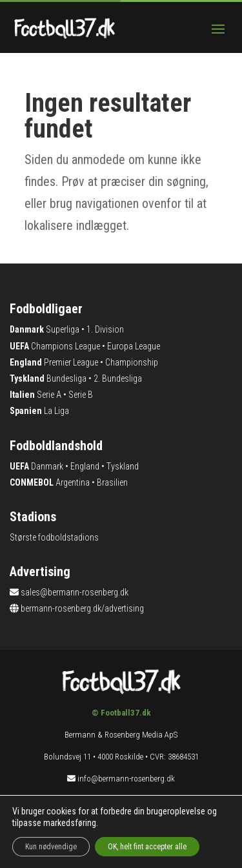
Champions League (66, 346)
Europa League (134, 346)
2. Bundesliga (118, 378)
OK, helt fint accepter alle (147, 847)
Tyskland (123, 466)
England (85, 466)
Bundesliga (66, 378)
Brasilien (112, 482)
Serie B (81, 395)
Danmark (47, 466)
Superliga (63, 329)
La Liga (56, 411)
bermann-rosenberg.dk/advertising (82, 608)
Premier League (71, 362)
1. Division (105, 329)
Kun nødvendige (51, 847)
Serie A (49, 395)
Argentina (73, 482)
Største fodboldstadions (54, 537)
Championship (132, 362)
